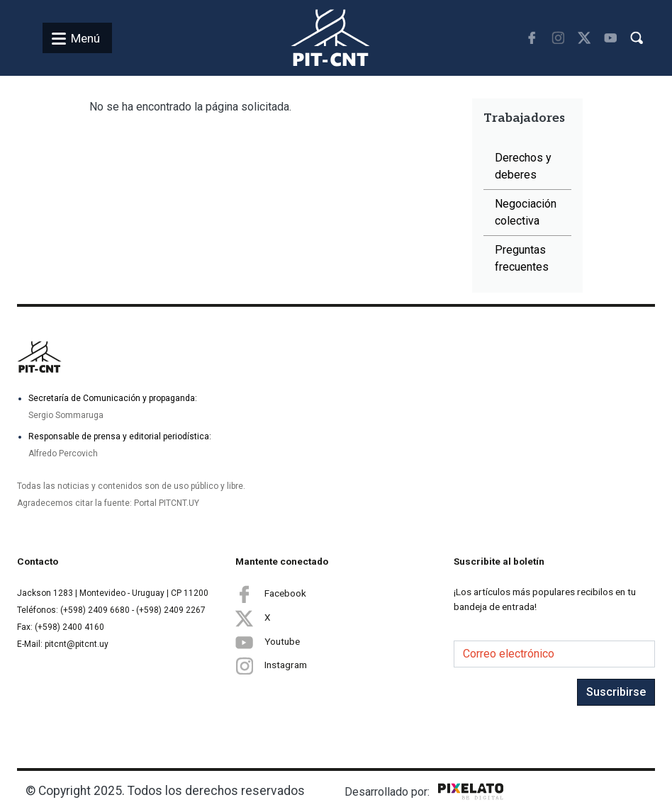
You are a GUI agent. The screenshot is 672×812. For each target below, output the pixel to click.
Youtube (268, 642)
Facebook (271, 594)
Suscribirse (616, 692)
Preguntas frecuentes (522, 258)
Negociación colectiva (526, 212)
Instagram (271, 666)
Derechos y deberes (523, 166)
